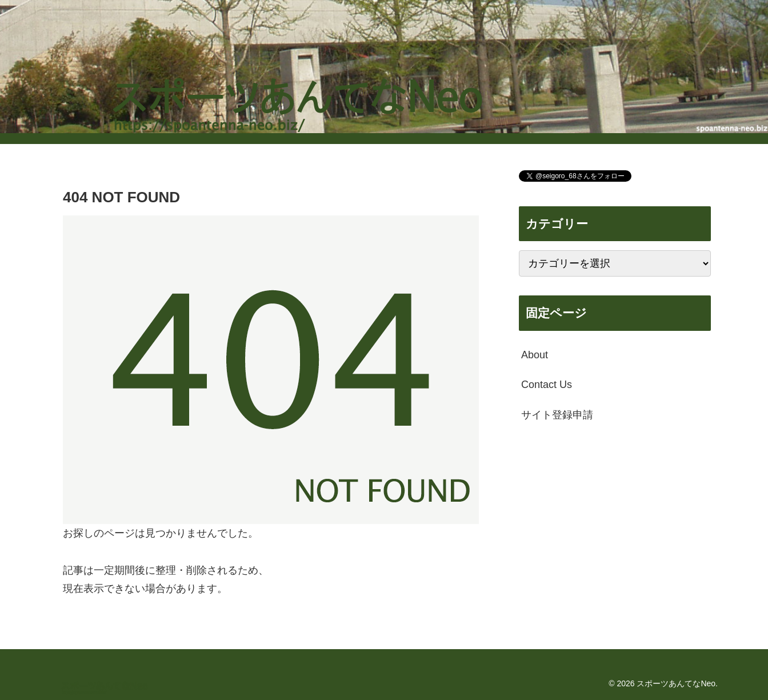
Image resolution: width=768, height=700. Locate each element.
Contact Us (547, 385)
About (535, 355)
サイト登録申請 (557, 415)
